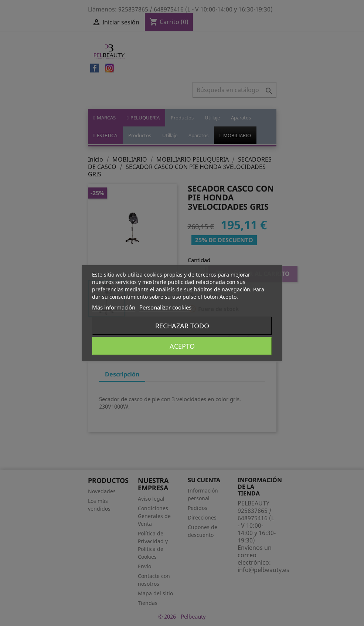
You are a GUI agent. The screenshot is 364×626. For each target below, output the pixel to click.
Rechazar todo (182, 326)
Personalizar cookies (165, 307)
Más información (114, 307)
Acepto (182, 346)
